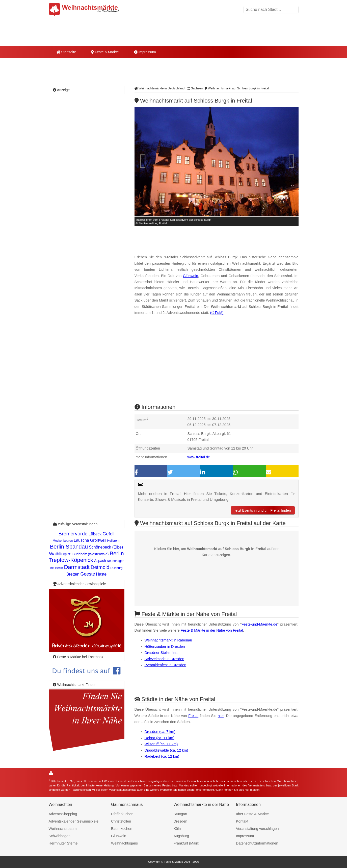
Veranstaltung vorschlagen (257, 829)
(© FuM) (217, 313)
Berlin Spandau (69, 547)
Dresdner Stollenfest (161, 653)
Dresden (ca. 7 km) (160, 732)
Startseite (66, 52)
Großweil (98, 540)
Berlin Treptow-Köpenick (86, 557)
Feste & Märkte (105, 52)
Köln (177, 829)
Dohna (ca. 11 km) (159, 738)
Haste (101, 574)
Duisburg (116, 568)
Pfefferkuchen (122, 814)
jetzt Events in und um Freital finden (263, 510)
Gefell (109, 534)
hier (221, 716)
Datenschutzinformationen (257, 843)
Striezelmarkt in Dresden (165, 659)
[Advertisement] (217, 364)
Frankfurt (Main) (186, 843)
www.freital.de (199, 457)
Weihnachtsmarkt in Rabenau (168, 640)
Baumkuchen (122, 829)
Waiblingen (60, 554)
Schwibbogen (60, 836)
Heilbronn (114, 541)
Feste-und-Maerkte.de (259, 624)
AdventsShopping (63, 814)
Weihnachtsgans (124, 843)
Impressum (145, 52)
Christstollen (121, 821)
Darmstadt (77, 567)
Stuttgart (180, 814)
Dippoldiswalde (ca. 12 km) (166, 750)
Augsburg (181, 836)
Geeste (88, 574)
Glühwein (191, 276)
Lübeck (95, 534)
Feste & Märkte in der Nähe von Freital (212, 630)
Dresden (180, 821)
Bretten (73, 574)
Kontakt (242, 821)
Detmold (100, 567)
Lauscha (81, 540)
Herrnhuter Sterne (63, 843)
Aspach (100, 561)
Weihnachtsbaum (63, 829)
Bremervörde (73, 534)
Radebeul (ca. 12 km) (162, 756)
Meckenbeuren (63, 541)
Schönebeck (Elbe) (106, 547)
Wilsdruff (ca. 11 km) (161, 744)
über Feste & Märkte (252, 814)
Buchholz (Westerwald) (91, 554)
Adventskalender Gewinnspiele (74, 821)
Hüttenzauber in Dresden (165, 647)
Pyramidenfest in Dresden (166, 665)
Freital (193, 716)
